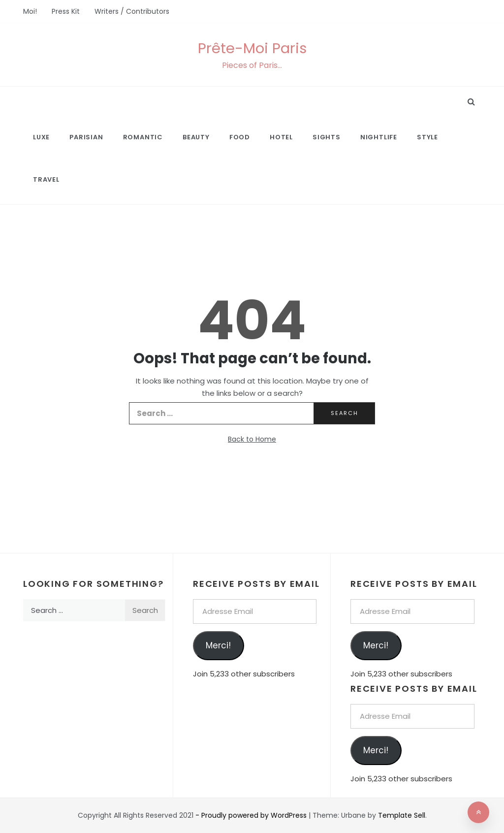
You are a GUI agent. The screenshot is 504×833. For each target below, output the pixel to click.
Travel (46, 179)
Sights (327, 137)
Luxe (41, 137)
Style (427, 137)
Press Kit (66, 11)
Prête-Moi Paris (252, 48)
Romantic (143, 137)
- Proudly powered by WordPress (252, 815)
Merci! (218, 645)
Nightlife (379, 137)
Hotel (281, 137)
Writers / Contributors (132, 11)
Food (240, 137)
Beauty (196, 137)
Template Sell (402, 815)
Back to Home (252, 439)
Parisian (86, 137)
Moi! (30, 11)
